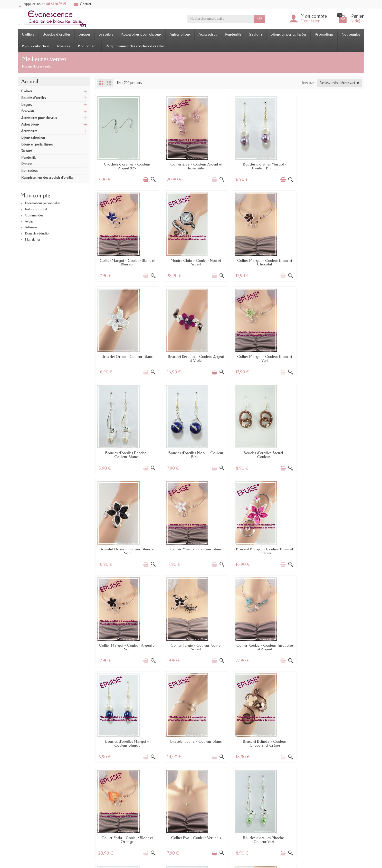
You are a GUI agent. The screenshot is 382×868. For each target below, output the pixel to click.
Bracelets (106, 34)
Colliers (28, 34)
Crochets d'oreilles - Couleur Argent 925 (127, 166)
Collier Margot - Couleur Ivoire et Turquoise (332, 840)
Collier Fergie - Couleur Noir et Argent (127, 551)
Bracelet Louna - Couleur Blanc (332, 549)
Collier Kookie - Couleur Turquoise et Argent (195, 551)
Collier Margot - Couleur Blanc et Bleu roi (332, 166)
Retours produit (36, 209)
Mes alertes (33, 239)
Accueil (30, 81)
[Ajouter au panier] (145, 180)
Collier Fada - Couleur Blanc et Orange (195, 647)
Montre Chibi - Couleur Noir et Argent (127, 263)
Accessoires (208, 34)
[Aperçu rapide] (153, 180)
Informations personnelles (43, 203)
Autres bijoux (180, 34)
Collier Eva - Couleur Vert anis (264, 645)
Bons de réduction (38, 233)
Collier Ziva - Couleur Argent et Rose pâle (195, 166)
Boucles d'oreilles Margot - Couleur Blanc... (264, 166)
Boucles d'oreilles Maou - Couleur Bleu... (264, 359)
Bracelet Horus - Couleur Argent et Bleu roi (264, 743)
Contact (82, 4)
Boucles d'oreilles (57, 34)
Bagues (84, 34)
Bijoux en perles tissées (288, 34)
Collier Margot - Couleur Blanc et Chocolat (195, 263)
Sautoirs (256, 34)
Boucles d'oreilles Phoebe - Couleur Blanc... (195, 359)
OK (260, 19)
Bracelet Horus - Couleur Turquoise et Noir (195, 840)
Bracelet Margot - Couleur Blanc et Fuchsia (264, 455)
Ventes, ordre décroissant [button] (338, 83)
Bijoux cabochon (36, 46)
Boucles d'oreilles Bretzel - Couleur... (332, 359)
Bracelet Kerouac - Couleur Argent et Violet (332, 263)
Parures (64, 46)
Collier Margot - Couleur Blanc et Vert (127, 359)
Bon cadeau (88, 46)
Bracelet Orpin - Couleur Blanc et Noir (127, 455)
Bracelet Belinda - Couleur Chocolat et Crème (127, 647)
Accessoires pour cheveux (141, 34)
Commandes (34, 215)
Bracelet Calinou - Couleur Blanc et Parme (127, 840)
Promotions (324, 34)
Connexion (310, 21)
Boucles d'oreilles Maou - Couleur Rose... (332, 743)
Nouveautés (351, 34)
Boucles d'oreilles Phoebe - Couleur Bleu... (195, 743)
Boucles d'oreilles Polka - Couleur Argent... (264, 840)
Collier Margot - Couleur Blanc (195, 453)
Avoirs (29, 221)
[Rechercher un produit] (221, 19)
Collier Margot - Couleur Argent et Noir (332, 455)
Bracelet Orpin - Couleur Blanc (264, 261)
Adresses (31, 228)
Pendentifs (233, 34)
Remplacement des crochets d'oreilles (135, 46)
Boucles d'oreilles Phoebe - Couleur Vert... (332, 647)
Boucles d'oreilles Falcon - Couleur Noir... (127, 743)
